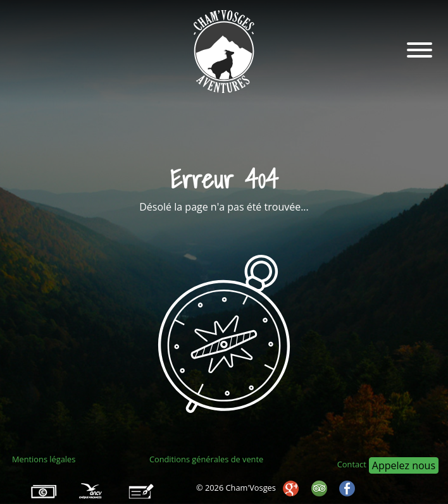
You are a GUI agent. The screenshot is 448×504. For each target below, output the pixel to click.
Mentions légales (44, 459)
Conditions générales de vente (206, 459)
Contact (352, 464)
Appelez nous (404, 465)
